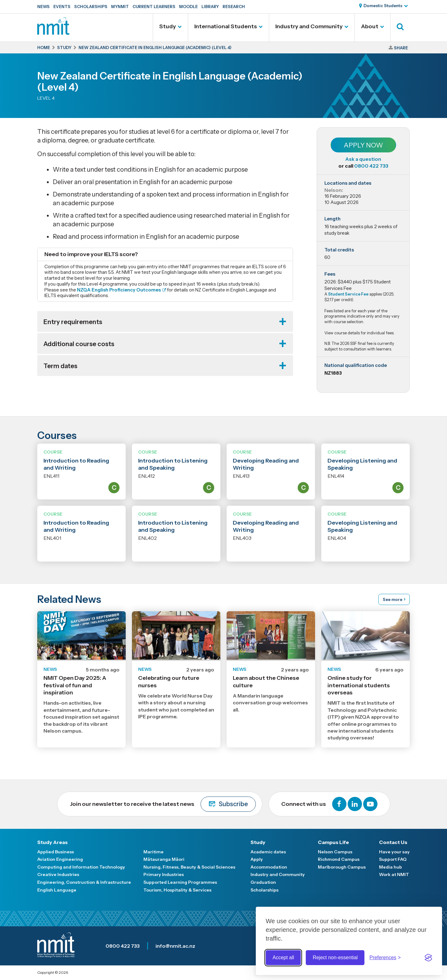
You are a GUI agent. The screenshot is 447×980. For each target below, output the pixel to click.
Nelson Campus (335, 852)
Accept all (283, 957)
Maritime (154, 852)
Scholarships (91, 7)
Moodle (188, 7)
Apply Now (363, 145)
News (43, 7)
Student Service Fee (348, 294)
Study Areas (52, 842)
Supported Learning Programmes (180, 882)
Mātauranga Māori (164, 859)
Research (234, 7)
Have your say (394, 852)
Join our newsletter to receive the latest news (163, 804)
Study (168, 26)
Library (210, 7)
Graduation (263, 882)
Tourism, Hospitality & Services (177, 890)
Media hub (391, 867)
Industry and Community (309, 26)
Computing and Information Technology (81, 867)
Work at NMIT (394, 874)
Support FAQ (393, 859)
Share (401, 48)
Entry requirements (73, 322)
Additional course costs (79, 344)
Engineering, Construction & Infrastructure (84, 882)
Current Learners (154, 7)
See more (393, 599)
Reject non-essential (335, 957)
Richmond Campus (339, 859)
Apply (257, 859)
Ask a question (363, 159)
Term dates (60, 366)
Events (62, 7)
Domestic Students (383, 6)
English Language (57, 890)
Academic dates (268, 852)
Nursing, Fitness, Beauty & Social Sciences (189, 867)
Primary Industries (164, 874)
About (370, 26)
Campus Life (333, 842)
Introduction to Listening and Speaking (173, 464)
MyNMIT (120, 7)
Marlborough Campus (342, 867)
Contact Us (393, 842)
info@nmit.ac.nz (175, 946)
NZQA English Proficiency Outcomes (119, 290)
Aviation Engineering (60, 859)
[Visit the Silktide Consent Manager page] (428, 958)
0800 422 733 (371, 166)
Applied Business (56, 852)
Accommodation (269, 867)
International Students (226, 26)
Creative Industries (58, 874)
